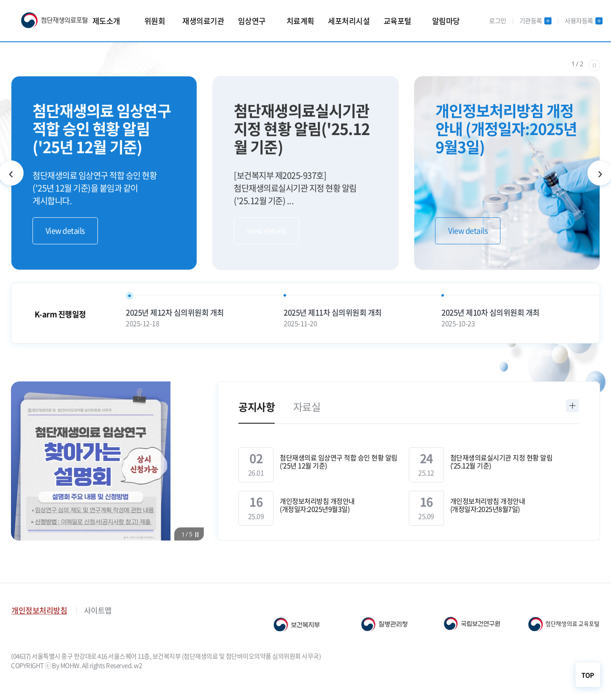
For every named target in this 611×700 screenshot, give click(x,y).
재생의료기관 (203, 21)
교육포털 (397, 21)
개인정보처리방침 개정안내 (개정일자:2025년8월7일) (488, 505)
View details (65, 231)
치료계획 (300, 21)
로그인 (498, 21)
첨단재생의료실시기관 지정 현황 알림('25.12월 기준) (502, 462)
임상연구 (252, 21)
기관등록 (536, 21)
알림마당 (446, 21)
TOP (588, 675)
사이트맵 (98, 610)
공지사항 (257, 407)
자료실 (307, 407)
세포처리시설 (349, 21)
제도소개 (106, 21)
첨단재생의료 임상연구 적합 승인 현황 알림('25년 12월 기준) (339, 462)
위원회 (155, 21)
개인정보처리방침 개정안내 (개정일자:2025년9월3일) (317, 505)
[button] (184, 534)
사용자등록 (584, 21)
